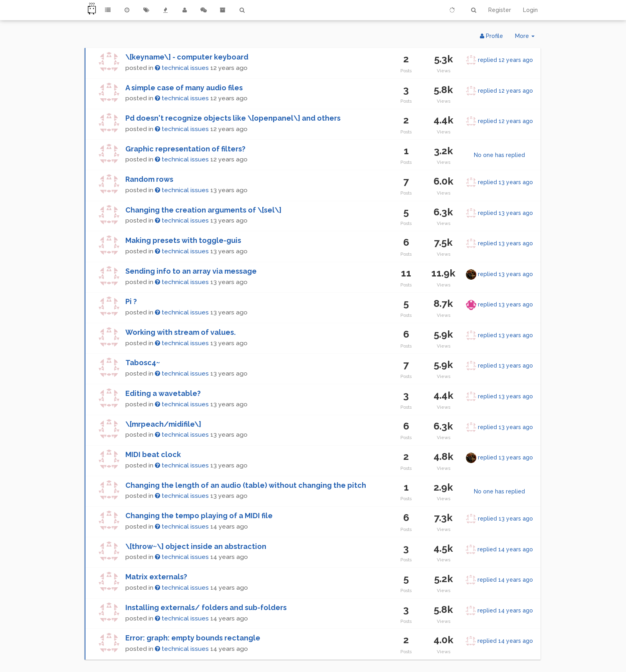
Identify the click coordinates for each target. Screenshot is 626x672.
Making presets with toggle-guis (183, 240)
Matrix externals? (156, 577)
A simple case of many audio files (184, 88)
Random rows (149, 179)
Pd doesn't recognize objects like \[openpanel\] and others (233, 118)
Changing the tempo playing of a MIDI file (199, 516)
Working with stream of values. (180, 332)
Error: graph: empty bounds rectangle (193, 638)
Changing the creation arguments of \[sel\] (203, 210)
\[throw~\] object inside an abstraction (196, 546)
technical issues (182, 68)
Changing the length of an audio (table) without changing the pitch (246, 485)
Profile (491, 36)
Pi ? (131, 301)
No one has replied (499, 155)
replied (505, 60)
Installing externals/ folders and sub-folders (206, 607)
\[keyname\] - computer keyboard (187, 57)
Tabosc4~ (143, 363)
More (528, 38)
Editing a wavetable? (163, 393)
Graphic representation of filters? (185, 149)
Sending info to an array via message (191, 271)
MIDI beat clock (153, 454)
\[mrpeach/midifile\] (163, 424)
